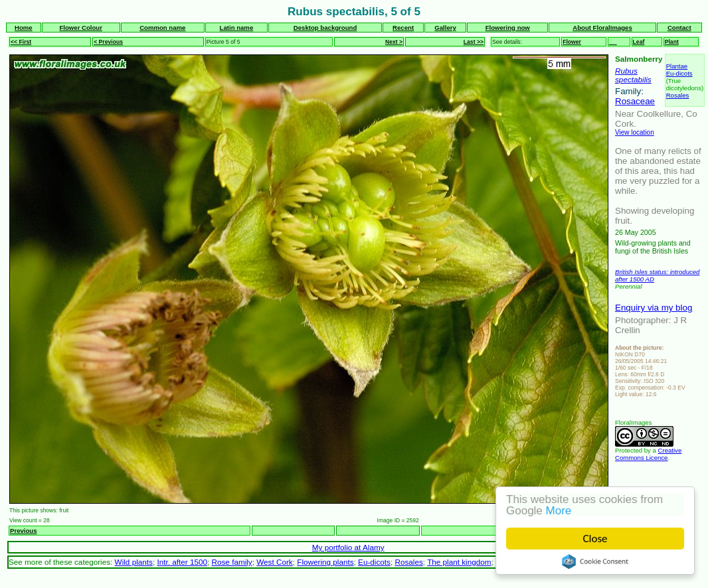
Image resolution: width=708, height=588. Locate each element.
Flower (572, 42)
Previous (24, 531)
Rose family (232, 562)
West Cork (274, 562)
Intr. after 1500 (182, 562)
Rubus (626, 71)
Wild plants (134, 562)
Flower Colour (81, 28)
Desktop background (325, 28)
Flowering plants (325, 562)
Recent (403, 28)
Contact (679, 28)
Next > (394, 42)
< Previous (108, 42)
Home (24, 28)
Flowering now (508, 28)
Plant (672, 42)
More (559, 511)
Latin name (237, 28)
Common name (162, 28)
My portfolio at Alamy (348, 547)
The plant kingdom (459, 562)
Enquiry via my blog (654, 308)
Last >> (474, 42)
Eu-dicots (679, 73)
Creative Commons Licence (648, 454)
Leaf (639, 42)
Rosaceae (635, 101)
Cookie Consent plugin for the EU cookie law (595, 561)
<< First (21, 42)
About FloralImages (602, 28)
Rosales (678, 95)
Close (595, 539)
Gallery (445, 28)
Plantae (677, 66)
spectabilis (633, 79)
